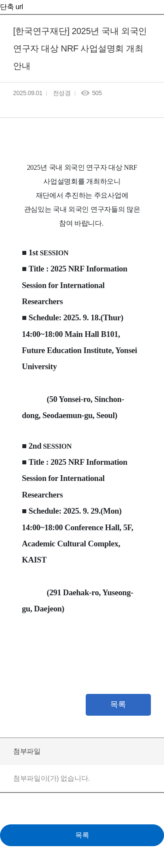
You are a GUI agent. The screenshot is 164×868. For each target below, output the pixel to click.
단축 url (11, 7)
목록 (118, 704)
